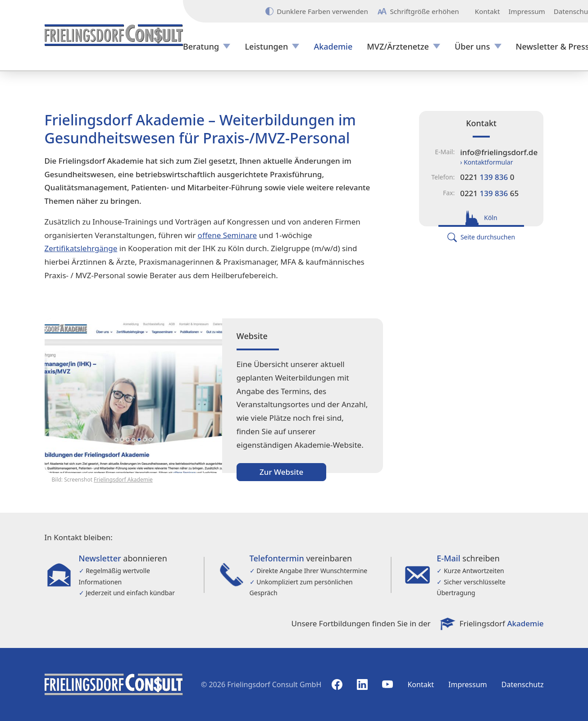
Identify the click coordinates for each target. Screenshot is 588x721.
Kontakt (488, 11)
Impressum (526, 11)
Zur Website (281, 472)
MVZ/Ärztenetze (398, 47)
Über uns (472, 47)
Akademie (333, 47)
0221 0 (487, 177)
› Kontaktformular (486, 162)
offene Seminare (228, 235)
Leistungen (266, 47)
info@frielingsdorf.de (499, 152)
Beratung (201, 47)
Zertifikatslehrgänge (81, 248)
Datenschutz (523, 684)
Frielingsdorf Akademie (123, 480)
